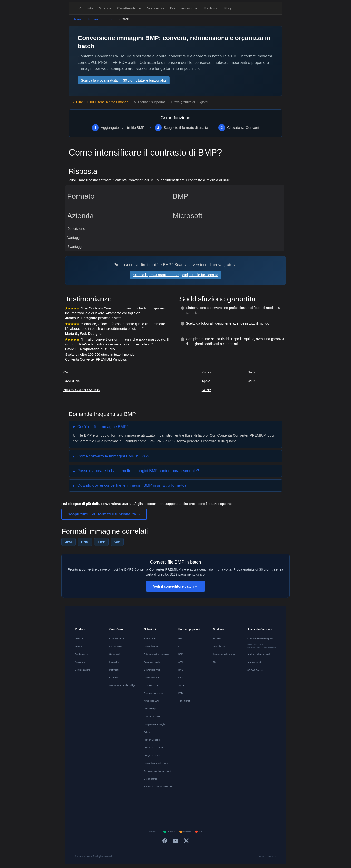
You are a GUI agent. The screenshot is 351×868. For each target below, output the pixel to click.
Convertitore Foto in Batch (156, 763)
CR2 (180, 646)
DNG (181, 670)
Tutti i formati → (186, 701)
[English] (127, 812)
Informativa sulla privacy (224, 654)
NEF (180, 654)
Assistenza (155, 8)
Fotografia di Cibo (152, 756)
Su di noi (210, 8)
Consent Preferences (267, 856)
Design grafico (150, 779)
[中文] (224, 812)
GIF (117, 542)
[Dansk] (189, 812)
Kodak (206, 372)
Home (77, 19)
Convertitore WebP (153, 670)
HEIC (181, 639)
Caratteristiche (129, 8)
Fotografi (148, 732)
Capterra (185, 832)
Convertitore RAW (152, 646)
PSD (180, 693)
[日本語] (215, 812)
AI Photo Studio (255, 662)
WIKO (252, 381)
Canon (68, 372)
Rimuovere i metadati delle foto (158, 787)
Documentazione (184, 8)
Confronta (114, 678)
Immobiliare (115, 662)
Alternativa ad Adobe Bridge (122, 685)
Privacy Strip (150, 709)
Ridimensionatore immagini (156, 654)
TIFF (101, 542)
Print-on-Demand (152, 740)
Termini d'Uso (219, 646)
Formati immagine (102, 19)
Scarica (105, 8)
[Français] (145, 812)
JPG (68, 542)
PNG (85, 542)
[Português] (180, 812)
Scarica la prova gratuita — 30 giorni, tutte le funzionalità (124, 80)
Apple (206, 381)
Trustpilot (169, 832)
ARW (181, 662)
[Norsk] (197, 812)
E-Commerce (116, 646)
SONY (206, 390)
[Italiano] (171, 812)
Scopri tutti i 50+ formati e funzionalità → (104, 514)
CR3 (180, 678)
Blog (227, 8)
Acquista (86, 8)
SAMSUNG (72, 381)
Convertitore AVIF (152, 678)
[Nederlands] (154, 812)
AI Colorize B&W (151, 701)
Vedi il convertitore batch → (175, 586)
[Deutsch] (136, 812)
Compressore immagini (154, 724)
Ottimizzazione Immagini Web (157, 771)
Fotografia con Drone (154, 748)
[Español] (162, 812)
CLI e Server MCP (118, 639)
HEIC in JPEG (150, 639)
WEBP (181, 685)
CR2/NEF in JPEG (152, 717)
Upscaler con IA (151, 685)
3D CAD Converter (256, 670)
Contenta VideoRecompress (260, 639)
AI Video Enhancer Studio (259, 654)
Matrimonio (115, 670)
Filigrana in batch (152, 662)
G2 (198, 832)
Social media (115, 654)
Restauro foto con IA (153, 693)
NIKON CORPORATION (82, 390)
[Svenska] (206, 812)
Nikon (252, 372)
